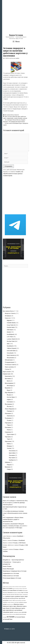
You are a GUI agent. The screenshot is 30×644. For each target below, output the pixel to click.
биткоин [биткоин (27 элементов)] (5, 595)
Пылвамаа (8, 418)
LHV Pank (10, 337)
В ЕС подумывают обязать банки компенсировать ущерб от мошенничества (13, 519)
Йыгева (9, 406)
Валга (9, 381)
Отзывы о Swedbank (18, 540)
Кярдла (9, 465)
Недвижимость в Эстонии (11, 573)
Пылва (9, 420)
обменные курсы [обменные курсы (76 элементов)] (19, 604)
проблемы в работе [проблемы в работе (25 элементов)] (18, 612)
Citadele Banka (11, 323)
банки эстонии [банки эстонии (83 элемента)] (17, 590)
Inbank (9, 332)
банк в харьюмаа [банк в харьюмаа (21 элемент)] (23, 587)
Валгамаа (8, 379)
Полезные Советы (11, 365)
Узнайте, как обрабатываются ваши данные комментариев (13, 174)
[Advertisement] (15, 19)
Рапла (9, 430)
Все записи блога (9, 115)
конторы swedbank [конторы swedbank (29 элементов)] (19, 602)
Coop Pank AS (11, 325)
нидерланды (10, 118)
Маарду (9, 446)
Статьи (7, 369)
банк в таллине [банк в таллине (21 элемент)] (9, 587)
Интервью (8, 316)
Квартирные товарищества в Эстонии (15, 571)
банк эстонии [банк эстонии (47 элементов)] (25, 593)
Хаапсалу (10, 416)
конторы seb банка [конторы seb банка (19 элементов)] (11, 603)
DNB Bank (10, 330)
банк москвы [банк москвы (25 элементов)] (25, 591)
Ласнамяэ (12, 455)
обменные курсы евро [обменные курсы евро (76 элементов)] (9, 606)
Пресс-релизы (9, 367)
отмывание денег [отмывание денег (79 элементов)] (8, 612)
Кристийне (12, 453)
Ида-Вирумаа (9, 392)
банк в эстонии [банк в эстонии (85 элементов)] (7, 588)
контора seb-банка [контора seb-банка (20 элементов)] (18, 601)
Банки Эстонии (16, 35)
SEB (8, 344)
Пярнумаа (8, 423)
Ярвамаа (8, 467)
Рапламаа (8, 427)
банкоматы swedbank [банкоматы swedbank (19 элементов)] (17, 593)
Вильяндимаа (9, 383)
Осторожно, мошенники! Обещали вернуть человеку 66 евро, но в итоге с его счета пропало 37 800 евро (15, 526)
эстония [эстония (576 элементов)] (10, 617)
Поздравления (9, 362)
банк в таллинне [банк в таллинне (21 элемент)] (16, 587)
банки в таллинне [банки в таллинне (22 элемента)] (16, 589)
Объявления (9, 360)
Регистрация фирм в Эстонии (12, 578)
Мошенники (10, 358)
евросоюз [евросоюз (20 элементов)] (11, 601)
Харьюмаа (8, 441)
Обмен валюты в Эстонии (11, 576)
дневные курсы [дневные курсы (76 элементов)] (10, 596)
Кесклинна (12, 451)
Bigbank (9, 320)
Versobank (10, 353)
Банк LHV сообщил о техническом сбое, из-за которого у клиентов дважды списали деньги (15, 503)
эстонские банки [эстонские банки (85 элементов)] (20, 617)
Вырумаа (8, 388)
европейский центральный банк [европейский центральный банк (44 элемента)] (11, 598)
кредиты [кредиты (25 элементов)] (25, 602)
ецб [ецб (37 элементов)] (14, 600)
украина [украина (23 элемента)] (4, 614)
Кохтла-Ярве (11, 397)
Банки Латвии (7, 566)
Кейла (9, 444)
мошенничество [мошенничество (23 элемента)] (10, 604)
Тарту (9, 439)
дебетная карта (16, 117)
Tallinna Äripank (11, 348)
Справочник (7, 374)
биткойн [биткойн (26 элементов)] (13, 595)
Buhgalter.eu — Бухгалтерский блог (13, 560)
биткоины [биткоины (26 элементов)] (9, 595)
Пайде (9, 469)
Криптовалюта (11, 355)
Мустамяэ (12, 458)
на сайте (9, 629)
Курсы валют (7, 372)
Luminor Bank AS (12, 339)
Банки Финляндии (8, 569)
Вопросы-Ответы (10, 313)
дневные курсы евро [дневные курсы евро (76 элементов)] (21, 596)
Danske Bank (11, 327)
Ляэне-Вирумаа (10, 409)
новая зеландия (18, 118)
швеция (25, 118)
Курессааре (10, 434)
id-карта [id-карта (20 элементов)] (4, 587)
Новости (17, 115)
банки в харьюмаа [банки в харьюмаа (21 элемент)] (23, 589)
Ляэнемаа (8, 413)
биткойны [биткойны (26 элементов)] (17, 595)
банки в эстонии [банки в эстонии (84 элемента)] (8, 590)
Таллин (9, 448)
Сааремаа (8, 432)
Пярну (9, 425)
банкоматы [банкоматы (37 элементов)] (10, 593)
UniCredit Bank (11, 351)
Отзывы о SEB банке (19, 543)
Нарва (9, 400)
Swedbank (10, 346)
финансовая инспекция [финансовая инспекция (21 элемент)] (11, 614)
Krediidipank (10, 334)
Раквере (9, 411)
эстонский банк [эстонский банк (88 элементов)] (8, 619)
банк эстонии (8, 117)
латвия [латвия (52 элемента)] (5, 604)
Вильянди (10, 386)
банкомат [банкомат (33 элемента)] (5, 593)
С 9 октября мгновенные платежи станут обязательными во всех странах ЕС (15, 513)
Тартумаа (8, 437)
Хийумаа (7, 462)
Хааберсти (12, 460)
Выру (8, 390)
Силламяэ (10, 402)
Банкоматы (8, 376)
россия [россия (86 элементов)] (24, 612)
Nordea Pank (11, 341)
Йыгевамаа (8, 404)
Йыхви (9, 395)
